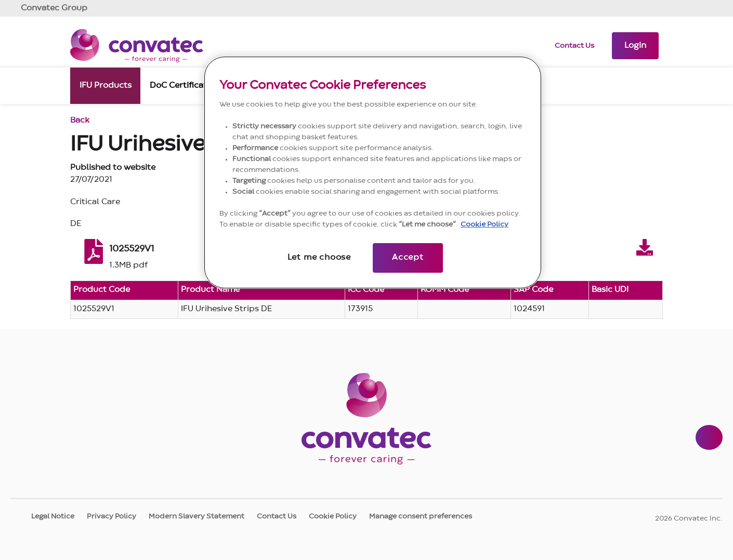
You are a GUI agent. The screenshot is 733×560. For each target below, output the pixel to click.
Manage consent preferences (421, 516)
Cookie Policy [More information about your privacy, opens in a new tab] (485, 224)
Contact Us (574, 46)
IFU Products (106, 84)
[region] (373, 172)
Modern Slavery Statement (197, 516)
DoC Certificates (183, 84)
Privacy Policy (112, 516)
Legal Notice (53, 516)
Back (80, 121)
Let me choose (319, 258)
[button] (635, 46)
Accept (408, 258)
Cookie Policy (333, 516)
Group (54, 8)
